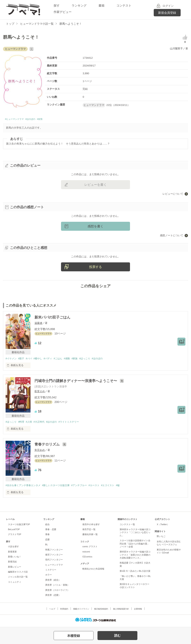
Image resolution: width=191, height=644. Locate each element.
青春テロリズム (48, 446)
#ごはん (64, 360)
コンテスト (124, 5)
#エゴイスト (117, 487)
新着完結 (12, 564)
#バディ (52, 360)
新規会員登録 (167, 13)
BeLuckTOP (14, 531)
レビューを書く (95, 186)
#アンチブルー (86, 487)
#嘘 (128, 487)
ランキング (79, 5)
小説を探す (13, 548)
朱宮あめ (40, 452)
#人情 (31, 423)
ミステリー (51, 572)
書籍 (101, 5)
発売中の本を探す (91, 526)
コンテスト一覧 (127, 526)
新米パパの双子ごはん (52, 319)
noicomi (86, 553)
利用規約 (64, 611)
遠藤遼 (38, 324)
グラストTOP (15, 536)
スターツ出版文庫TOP (19, 526)
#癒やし (41, 360)
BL (47, 546)
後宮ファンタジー (54, 557)
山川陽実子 (176, 48)
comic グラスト (90, 548)
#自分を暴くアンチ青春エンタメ (24, 487)
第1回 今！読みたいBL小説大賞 (135, 573)
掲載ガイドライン (81, 611)
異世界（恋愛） (53, 597)
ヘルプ (52, 611)
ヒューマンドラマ (54, 567)
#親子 (23, 360)
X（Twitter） (163, 526)
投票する (95, 268)
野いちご (161, 538)
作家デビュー (63, 12)
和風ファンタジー (54, 551)
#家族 (82, 360)
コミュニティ (15, 584)
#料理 (23, 423)
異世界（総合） (53, 582)
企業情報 (138, 611)
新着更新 (12, 553)
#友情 (52, 120)
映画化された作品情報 (93, 571)
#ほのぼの (39, 120)
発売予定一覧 (89, 531)
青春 (47, 536)
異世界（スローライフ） (57, 592)
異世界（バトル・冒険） (57, 587)
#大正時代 (43, 423)
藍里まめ (40, 393)
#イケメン (11, 360)
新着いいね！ (15, 559)
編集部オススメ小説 (18, 574)
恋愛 (47, 541)
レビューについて (173, 195)
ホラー (49, 577)
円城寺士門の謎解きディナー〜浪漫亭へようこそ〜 (76, 382)
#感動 (73, 360)
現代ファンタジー (54, 562)
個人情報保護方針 (121, 611)
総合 (47, 526)
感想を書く (95, 227)
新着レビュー (15, 569)
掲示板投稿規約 (101, 611)
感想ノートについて (172, 237)
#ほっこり (93, 360)
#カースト (102, 487)
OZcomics (87, 559)
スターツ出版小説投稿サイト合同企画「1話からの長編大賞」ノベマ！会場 (135, 546)
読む (117, 636)
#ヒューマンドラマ (18, 120)
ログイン (168, 6)
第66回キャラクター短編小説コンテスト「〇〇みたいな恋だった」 (135, 534)
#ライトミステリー (75, 423)
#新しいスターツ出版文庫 (60, 487)
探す (57, 5)
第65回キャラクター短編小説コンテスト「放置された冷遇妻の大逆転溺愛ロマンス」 (135, 557)
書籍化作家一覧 (90, 536)
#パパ (31, 360)
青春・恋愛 (51, 531)
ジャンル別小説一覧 (18, 579)
